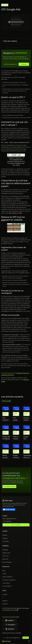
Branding (5, 550)
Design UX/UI (6, 553)
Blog (4, 571)
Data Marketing (7, 562)
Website (5, 535)
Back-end (5, 559)
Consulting (6, 541)
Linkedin (5, 595)
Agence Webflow (7, 577)
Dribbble (5, 604)
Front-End (5, 556)
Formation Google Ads (9, 580)
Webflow (5, 601)
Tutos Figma (6, 583)
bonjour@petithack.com (9, 519)
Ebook (4, 574)
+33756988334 (7, 521)
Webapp (5, 538)
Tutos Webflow (7, 586)
